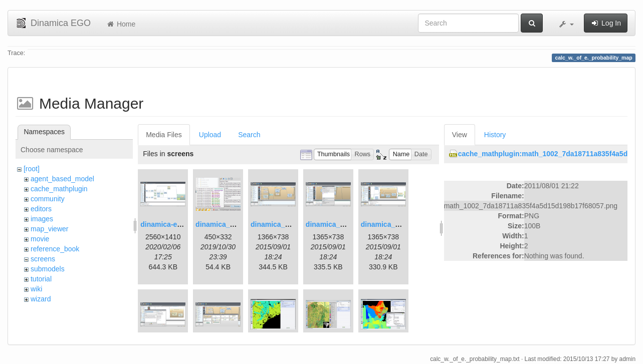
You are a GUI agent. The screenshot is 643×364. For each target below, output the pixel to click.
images (42, 219)
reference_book (55, 249)
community (48, 199)
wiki (36, 289)
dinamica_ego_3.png (285, 224)
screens (43, 259)
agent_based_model (62, 179)
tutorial (41, 279)
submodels (48, 269)
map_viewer (49, 229)
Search (249, 135)
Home (121, 24)
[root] (32, 169)
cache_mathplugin (59, 189)
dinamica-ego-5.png (173, 224)
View (460, 135)
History (495, 135)
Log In (606, 23)
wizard (41, 299)
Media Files (164, 135)
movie (40, 239)
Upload (210, 135)
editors (41, 209)
